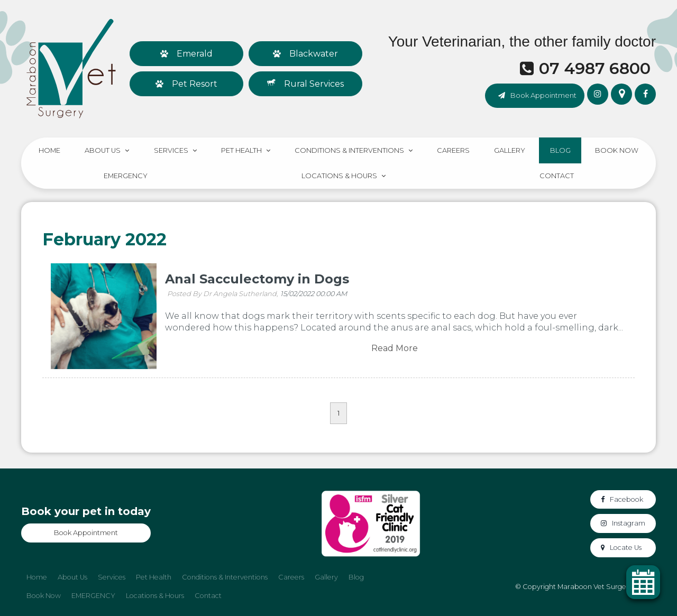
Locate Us (626, 548)
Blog (560, 150)
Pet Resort (195, 84)
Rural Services (314, 84)
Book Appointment (543, 95)
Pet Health (241, 150)
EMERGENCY (126, 176)
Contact (557, 176)
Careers (453, 150)
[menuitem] (37, 577)
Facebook (626, 499)
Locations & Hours (339, 176)
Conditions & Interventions (349, 150)
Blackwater (314, 54)
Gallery (510, 150)
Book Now (617, 150)
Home (49, 150)
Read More (395, 348)
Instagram (629, 523)
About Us (103, 150)
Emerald (195, 54)
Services (171, 150)
